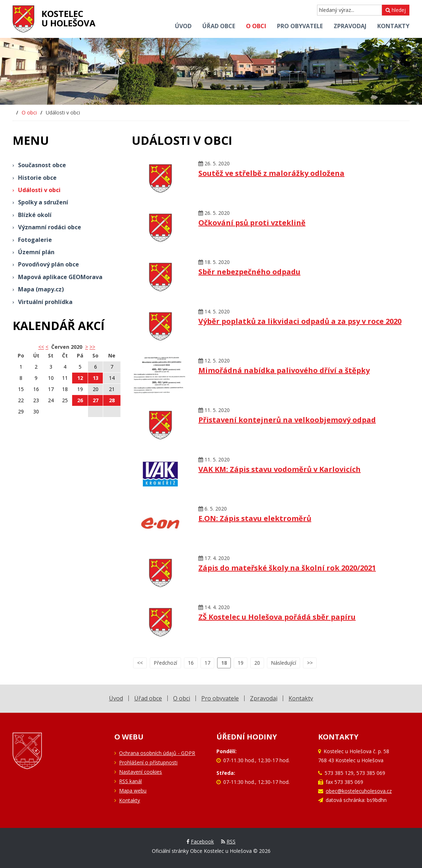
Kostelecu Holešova (69, 18)
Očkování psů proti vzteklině (252, 223)
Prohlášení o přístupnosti (148, 762)
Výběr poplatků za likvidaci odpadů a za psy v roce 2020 (300, 321)
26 (80, 400)
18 (224, 663)
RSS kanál (130, 781)
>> (92, 347)
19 (241, 663)
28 (112, 400)
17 (207, 663)
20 (257, 663)
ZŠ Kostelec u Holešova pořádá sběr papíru (277, 617)
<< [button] (41, 347)
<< (140, 663)
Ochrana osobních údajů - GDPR (157, 753)
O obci (29, 112)
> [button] (87, 347)
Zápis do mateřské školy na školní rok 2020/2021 (287, 568)
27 (96, 400)
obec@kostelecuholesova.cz (359, 791)
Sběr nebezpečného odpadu (249, 272)
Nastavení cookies (140, 772)
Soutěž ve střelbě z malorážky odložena (271, 173)
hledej (396, 10)
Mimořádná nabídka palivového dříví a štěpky (284, 370)
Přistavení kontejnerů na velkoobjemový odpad (287, 420)
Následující (283, 663)
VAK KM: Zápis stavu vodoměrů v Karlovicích (280, 469)
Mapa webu (133, 791)
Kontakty (129, 800)
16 (191, 663)
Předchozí (165, 663)
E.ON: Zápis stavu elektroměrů (255, 518)
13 (96, 378)
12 (80, 378)
